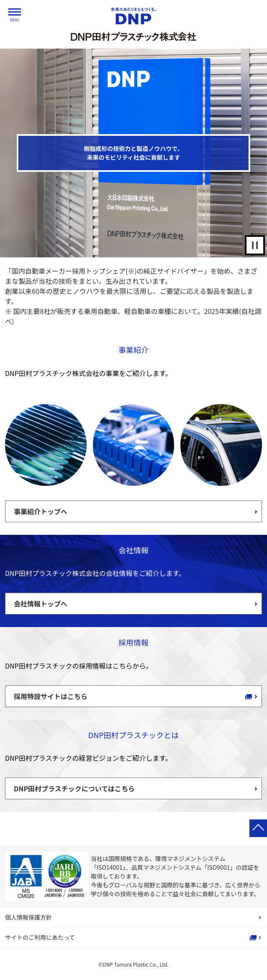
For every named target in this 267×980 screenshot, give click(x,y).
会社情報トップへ (41, 604)
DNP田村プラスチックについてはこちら (74, 788)
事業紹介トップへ (41, 511)
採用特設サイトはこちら (51, 696)
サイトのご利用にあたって (40, 937)
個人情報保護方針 (28, 917)
